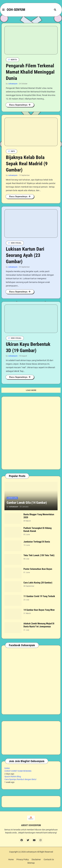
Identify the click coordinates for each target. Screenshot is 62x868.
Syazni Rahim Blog (13, 776)
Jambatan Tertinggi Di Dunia (37, 542)
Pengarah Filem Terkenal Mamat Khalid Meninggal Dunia (30, 72)
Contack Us (49, 859)
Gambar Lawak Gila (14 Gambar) (27, 503)
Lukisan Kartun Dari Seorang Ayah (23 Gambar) (25, 255)
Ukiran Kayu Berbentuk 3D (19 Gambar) (28, 347)
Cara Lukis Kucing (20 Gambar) (38, 583)
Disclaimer (36, 859)
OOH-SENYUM (16, 10)
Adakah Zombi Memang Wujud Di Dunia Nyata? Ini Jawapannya (39, 625)
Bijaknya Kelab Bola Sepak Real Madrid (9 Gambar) (27, 164)
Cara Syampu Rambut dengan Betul (20, 779)
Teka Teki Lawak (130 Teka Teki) (39, 555)
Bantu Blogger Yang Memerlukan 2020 (39, 516)
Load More (31, 390)
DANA (7, 768)
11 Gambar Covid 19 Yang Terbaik (39, 596)
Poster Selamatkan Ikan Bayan (38, 569)
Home (11, 859)
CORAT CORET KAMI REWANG (18, 771)
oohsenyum (31, 852)
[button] (3, 10)
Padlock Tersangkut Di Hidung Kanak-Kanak (38, 530)
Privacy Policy (23, 859)
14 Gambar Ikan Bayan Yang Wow (39, 610)
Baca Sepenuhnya (18, 105)
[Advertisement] (31, 433)
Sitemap (31, 863)
